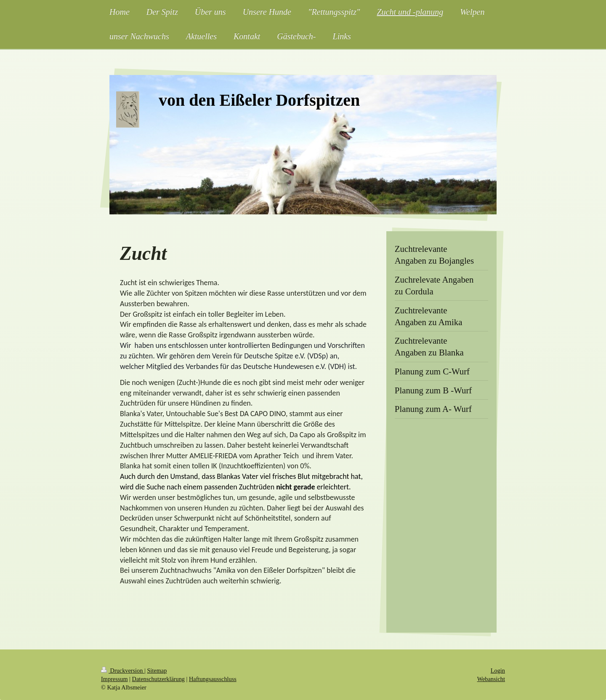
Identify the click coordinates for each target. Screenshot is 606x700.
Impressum (114, 679)
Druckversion (123, 671)
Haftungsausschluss (213, 679)
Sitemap (157, 671)
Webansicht (491, 679)
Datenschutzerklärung (158, 679)
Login (498, 671)
